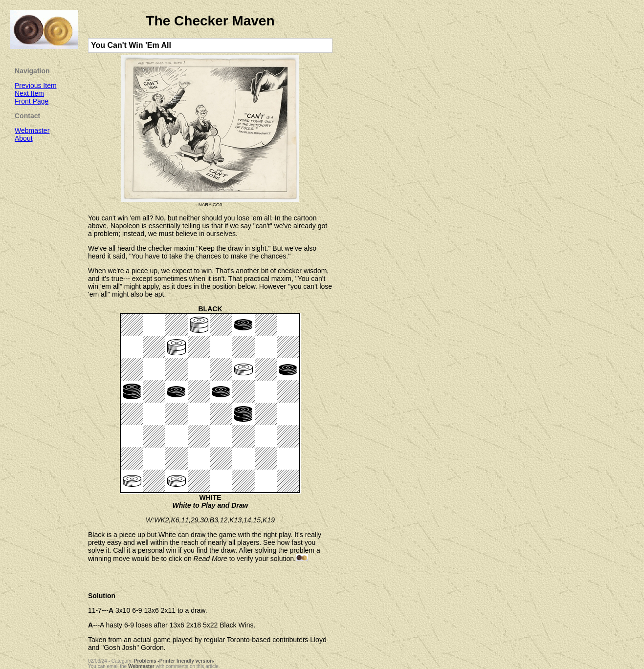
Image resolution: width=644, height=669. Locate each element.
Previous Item (36, 86)
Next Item (29, 93)
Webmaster (141, 666)
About (24, 138)
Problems (145, 661)
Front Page (32, 101)
